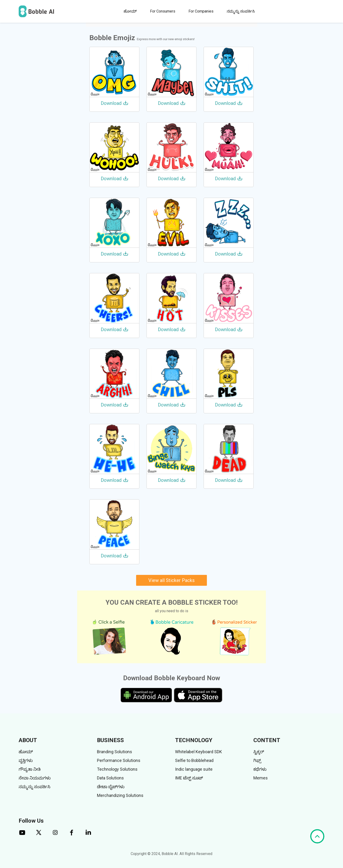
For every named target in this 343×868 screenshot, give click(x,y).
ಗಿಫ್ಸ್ (257, 760)
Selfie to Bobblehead (194, 760)
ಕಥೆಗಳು (260, 769)
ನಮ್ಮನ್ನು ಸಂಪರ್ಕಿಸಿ (241, 11)
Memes (261, 778)
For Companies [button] (201, 11)
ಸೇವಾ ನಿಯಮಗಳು (35, 778)
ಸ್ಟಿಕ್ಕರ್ (259, 752)
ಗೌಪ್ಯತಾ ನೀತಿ (30, 769)
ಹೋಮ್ (130, 11)
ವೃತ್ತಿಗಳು (26, 760)
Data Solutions (110, 778)
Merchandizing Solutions (120, 795)
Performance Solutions (119, 760)
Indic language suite (194, 769)
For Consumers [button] (163, 11)
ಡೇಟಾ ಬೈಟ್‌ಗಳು (111, 787)
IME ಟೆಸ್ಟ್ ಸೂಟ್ (189, 778)
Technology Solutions (117, 769)
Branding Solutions (115, 752)
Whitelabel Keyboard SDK (199, 752)
